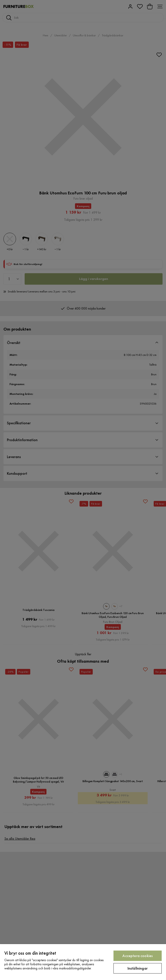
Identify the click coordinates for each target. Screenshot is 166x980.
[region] (83, 962)
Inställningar (138, 968)
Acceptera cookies (137, 956)
